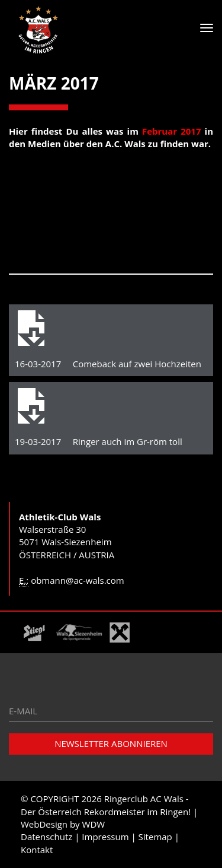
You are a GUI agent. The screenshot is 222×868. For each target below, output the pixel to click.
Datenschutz (46, 837)
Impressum (105, 837)
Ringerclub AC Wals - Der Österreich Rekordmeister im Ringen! (106, 805)
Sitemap (155, 837)
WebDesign (44, 824)
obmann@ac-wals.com (78, 580)
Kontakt (37, 850)
